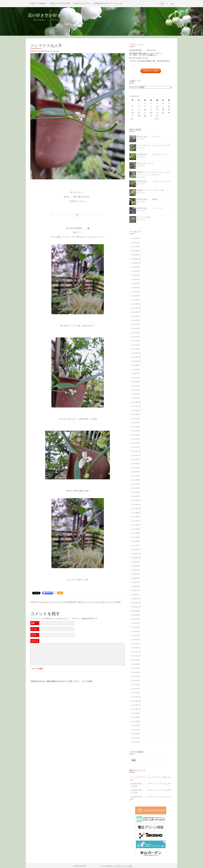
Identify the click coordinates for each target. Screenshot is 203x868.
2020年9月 (136, 513)
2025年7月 (136, 275)
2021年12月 (136, 451)
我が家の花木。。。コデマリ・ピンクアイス (154, 181)
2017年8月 (136, 664)
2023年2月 (136, 394)
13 (132, 109)
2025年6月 (136, 279)
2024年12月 (136, 304)
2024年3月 (136, 341)
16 (151, 109)
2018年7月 (136, 619)
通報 (60, 593)
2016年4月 (136, 730)
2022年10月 (136, 410)
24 (157, 113)
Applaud (49, 593)
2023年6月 (136, 378)
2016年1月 (136, 742)
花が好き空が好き (61, 15)
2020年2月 (136, 541)
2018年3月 (136, 636)
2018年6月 (136, 623)
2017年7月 (136, 668)
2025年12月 (136, 255)
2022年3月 (136, 439)
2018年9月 (136, 611)
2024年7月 (136, 324)
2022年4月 (136, 435)
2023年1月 (136, 398)
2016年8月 (136, 713)
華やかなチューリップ (145, 163)
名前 (33, 623)
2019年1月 (136, 595)
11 (163, 106)
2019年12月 (136, 550)
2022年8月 (136, 419)
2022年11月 (136, 406)
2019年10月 (136, 558)
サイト (34, 635)
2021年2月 (136, 492)
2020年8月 (136, 517)
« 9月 (132, 119)
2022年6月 (136, 427)
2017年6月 (136, 672)
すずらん (56, 51)
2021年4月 (136, 484)
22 (145, 113)
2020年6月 (136, 525)
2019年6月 (136, 574)
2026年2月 (136, 247)
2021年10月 (136, 459)
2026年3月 (136, 243)
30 (151, 116)
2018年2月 (136, 640)
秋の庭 (118, 602)
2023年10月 (136, 361)
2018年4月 (136, 631)
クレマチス (58, 602)
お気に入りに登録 (151, 71)
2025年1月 (136, 300)
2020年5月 (136, 529)
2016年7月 (136, 717)
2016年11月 (136, 701)
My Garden (41, 602)
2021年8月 (136, 468)
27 (133, 116)
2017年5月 (136, 676)
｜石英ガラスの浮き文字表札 (60, 3)
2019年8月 (136, 566)
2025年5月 (136, 283)
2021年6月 (136, 476)
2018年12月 (136, 599)
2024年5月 (136, 333)
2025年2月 (136, 296)
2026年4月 (136, 238)
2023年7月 (136, 374)
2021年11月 (136, 455)
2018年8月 (136, 615)
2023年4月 (136, 386)
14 (139, 109)
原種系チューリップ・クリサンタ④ (150, 190)
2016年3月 (136, 734)
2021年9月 (136, 464)
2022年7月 (136, 423)
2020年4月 (136, 533)
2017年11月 (136, 652)
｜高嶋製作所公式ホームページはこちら (108, 3)
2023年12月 (136, 353)
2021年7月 (136, 472)
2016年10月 (136, 705)
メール (34, 629)
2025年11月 (136, 259)
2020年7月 (136, 521)
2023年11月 (136, 357)
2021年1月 (136, 496)
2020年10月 (136, 509)
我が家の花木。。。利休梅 (147, 199)
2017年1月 (136, 693)
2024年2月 (136, 345)
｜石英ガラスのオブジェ (82, 3)
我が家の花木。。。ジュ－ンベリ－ (150, 208)
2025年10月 (136, 263)
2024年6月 (136, 328)
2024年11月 (136, 308)
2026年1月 (136, 251)
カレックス (50, 602)
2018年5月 (136, 627)
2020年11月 (136, 505)
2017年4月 (136, 681)
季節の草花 (72, 602)
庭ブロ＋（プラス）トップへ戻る (120, 866)
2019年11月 (136, 554)
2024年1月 (136, 349)
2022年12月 (136, 402)
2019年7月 (136, 570)
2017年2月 (136, 689)
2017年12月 (136, 648)
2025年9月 (136, 267)
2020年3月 (136, 537)
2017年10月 (136, 656)
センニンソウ (110, 602)
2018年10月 (136, 607)
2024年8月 (136, 320)
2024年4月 (136, 337)
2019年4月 (136, 582)
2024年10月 (136, 312)
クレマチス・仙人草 (98, 602)
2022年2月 (136, 443)
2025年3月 (136, 292)
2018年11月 (136, 603)
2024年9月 (136, 316)
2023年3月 (136, 390)
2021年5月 (136, 480)
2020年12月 (136, 500)
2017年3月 (136, 685)
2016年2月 (136, 738)
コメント (35, 641)
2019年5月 (136, 578)
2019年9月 (136, 562)
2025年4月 (136, 288)
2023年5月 (136, 382)
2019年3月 (136, 586)
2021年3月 (136, 488)
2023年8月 (136, 369)
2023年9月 (136, 365)
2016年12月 (136, 697)
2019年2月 (136, 590)
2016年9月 (136, 709)
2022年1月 (136, 447)
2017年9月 (136, 660)
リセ (169, 777)
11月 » (157, 119)
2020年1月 (136, 545)
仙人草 (65, 602)
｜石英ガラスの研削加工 (38, 3)
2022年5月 (136, 431)
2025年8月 (136, 271)
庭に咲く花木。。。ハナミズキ (149, 136)
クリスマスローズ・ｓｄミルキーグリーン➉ (154, 145)
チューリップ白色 (144, 217)
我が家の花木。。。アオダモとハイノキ (152, 154)
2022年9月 (136, 414)
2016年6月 (136, 721)
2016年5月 (136, 726)
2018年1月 (136, 644)
